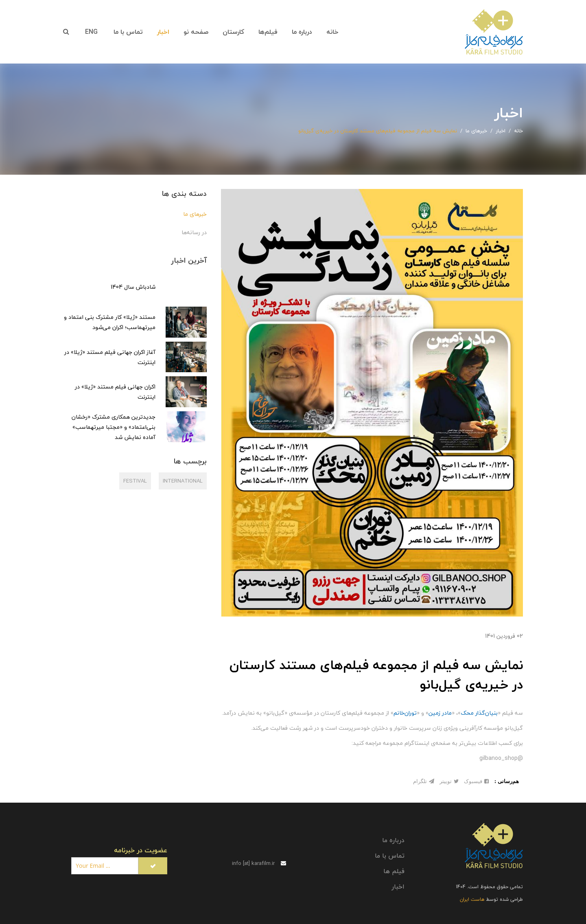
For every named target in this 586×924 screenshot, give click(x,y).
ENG (91, 32)
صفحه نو (196, 32)
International (183, 481)
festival (135, 481)
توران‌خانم (405, 713)
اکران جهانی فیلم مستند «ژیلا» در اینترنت (115, 392)
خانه (332, 32)
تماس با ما (128, 32)
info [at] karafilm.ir (259, 863)
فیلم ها (394, 871)
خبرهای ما (195, 214)
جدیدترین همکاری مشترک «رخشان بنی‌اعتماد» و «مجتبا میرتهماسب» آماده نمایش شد (114, 427)
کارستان (233, 32)
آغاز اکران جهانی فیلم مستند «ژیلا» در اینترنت (110, 357)
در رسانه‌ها (194, 232)
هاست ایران (472, 899)
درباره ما (302, 32)
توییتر (449, 781)
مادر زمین (440, 713)
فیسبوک (476, 781)
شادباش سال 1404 (133, 287)
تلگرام (424, 781)
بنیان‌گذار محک (479, 713)
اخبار (163, 32)
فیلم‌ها (268, 32)
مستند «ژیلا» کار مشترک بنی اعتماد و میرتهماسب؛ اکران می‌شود (110, 322)
